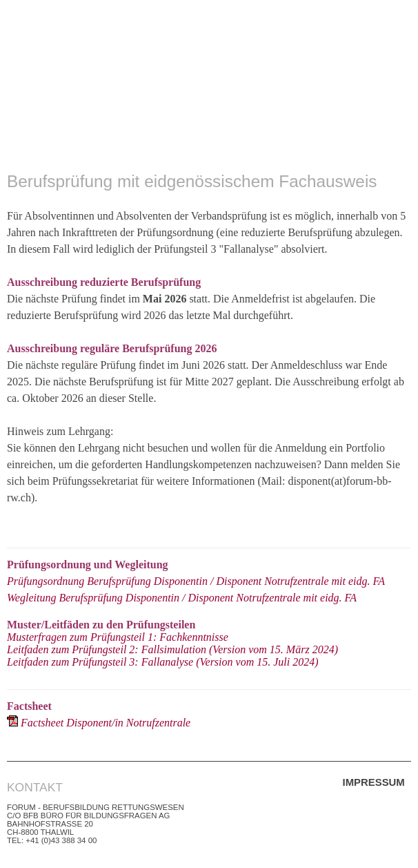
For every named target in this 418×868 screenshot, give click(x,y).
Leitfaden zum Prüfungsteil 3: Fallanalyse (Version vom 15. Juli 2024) (163, 662)
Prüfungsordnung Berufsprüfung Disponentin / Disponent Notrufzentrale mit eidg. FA (196, 581)
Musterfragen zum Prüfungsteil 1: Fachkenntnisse (118, 637)
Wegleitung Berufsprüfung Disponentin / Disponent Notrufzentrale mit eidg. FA (182, 598)
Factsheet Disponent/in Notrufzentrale (106, 723)
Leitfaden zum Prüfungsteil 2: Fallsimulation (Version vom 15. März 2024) (172, 649)
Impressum (374, 782)
